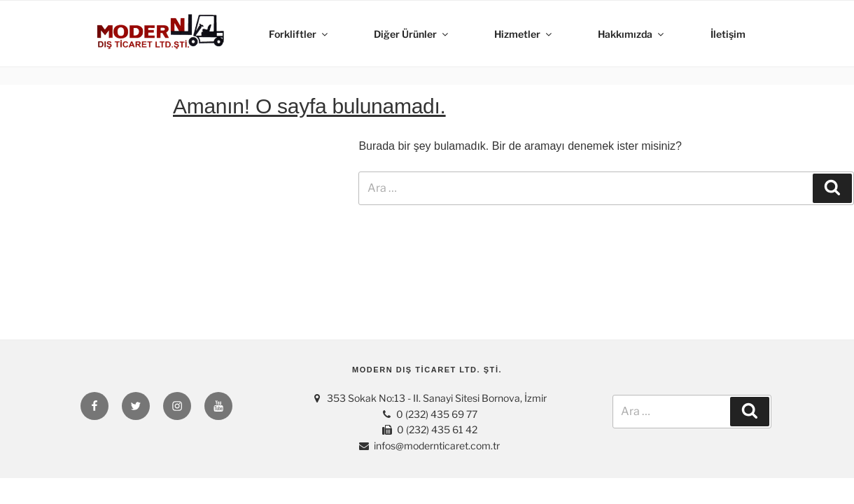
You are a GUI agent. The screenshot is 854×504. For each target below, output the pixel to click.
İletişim (728, 34)
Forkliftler (299, 34)
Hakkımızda (632, 34)
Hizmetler (524, 34)
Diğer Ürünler (412, 34)
